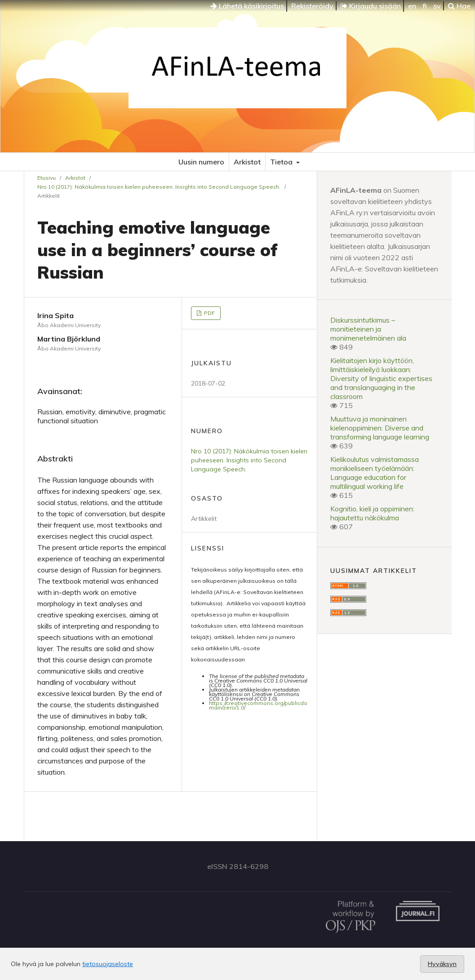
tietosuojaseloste (108, 964)
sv (437, 6)
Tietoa (282, 162)
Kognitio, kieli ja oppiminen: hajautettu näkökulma (372, 513)
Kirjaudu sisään (371, 6)
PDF (209, 313)
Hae (459, 6)
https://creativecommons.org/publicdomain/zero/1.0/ (258, 705)
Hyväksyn (442, 964)
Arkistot (247, 162)
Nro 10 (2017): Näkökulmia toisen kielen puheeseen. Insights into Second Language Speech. (159, 187)
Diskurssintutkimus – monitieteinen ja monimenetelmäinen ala (368, 329)
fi (425, 6)
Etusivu (47, 178)
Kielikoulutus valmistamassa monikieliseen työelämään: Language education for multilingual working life (375, 473)
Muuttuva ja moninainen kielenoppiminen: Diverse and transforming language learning (380, 428)
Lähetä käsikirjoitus (247, 6)
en (412, 6)
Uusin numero (201, 162)
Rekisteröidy (312, 6)
